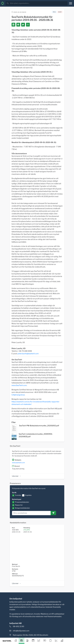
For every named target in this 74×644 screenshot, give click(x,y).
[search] (39, 3)
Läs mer (16, 476)
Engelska (28, 495)
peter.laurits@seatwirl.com (28, 354)
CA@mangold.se (18, 395)
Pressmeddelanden (22, 502)
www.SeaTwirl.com (19, 385)
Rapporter (19, 505)
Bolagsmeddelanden (22, 508)
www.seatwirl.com (18, 463)
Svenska (18, 495)
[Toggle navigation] (71, 3)
